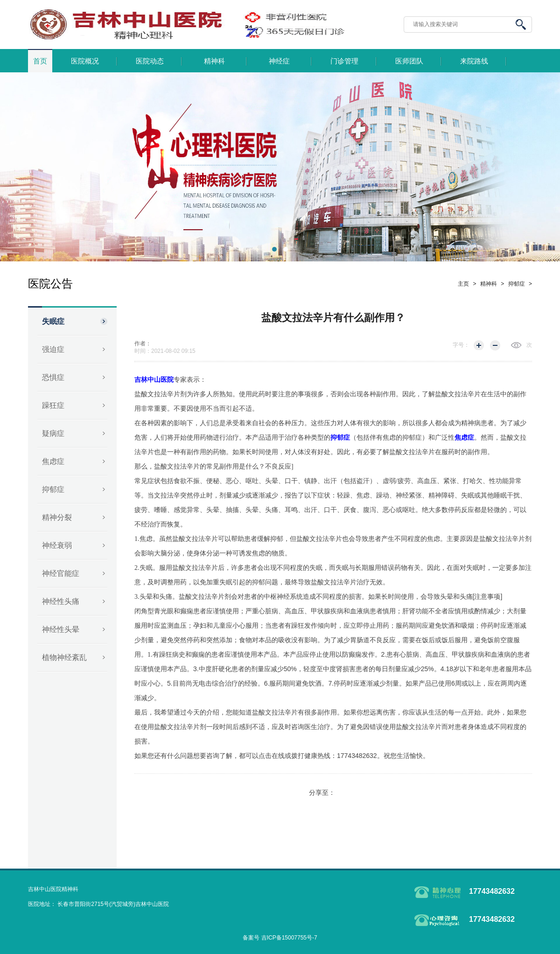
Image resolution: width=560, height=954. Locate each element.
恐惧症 (53, 377)
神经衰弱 (57, 545)
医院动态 (150, 61)
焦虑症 (53, 461)
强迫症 (53, 349)
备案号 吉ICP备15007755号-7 (280, 938)
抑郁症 (53, 489)
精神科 (214, 61)
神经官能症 (61, 573)
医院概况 (85, 61)
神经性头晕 (61, 629)
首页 (40, 61)
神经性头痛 (61, 601)
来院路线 (474, 61)
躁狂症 (53, 405)
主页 (463, 284)
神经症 (279, 61)
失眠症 (53, 321)
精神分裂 (57, 517)
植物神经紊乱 (64, 657)
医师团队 (409, 61)
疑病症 (53, 433)
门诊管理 (344, 61)
